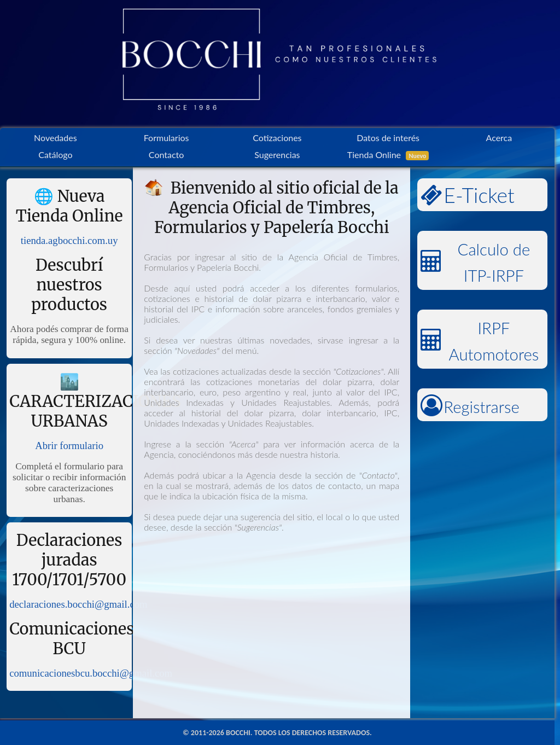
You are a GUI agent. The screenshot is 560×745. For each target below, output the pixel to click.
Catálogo (55, 155)
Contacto (167, 155)
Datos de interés (388, 138)
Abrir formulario (69, 446)
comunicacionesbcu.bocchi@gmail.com (91, 673)
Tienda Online (388, 155)
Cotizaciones (277, 138)
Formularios (167, 138)
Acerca (499, 138)
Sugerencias (277, 155)
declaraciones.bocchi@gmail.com (78, 604)
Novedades (56, 138)
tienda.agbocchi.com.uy (69, 240)
